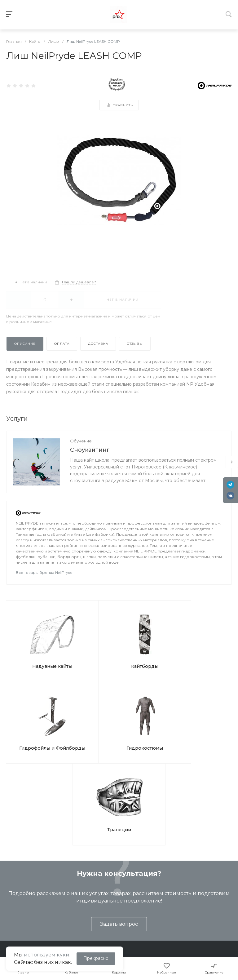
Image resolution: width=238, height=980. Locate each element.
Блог (8, 900)
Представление (21, 891)
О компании (19, 878)
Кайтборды (90, 645)
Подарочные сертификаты (100, 927)
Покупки (147, 891)
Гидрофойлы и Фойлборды (146, 648)
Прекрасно (96, 958)
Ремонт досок (86, 918)
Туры (76, 900)
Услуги (79, 878)
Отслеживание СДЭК (161, 927)
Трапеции (119, 711)
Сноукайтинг (90, 450)
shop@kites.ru (31, 849)
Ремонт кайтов (87, 909)
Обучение (81, 441)
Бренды (146, 918)
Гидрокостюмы (203, 645)
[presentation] (232, 462)
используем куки (47, 955)
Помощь (148, 878)
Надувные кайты (34, 645)
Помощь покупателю (161, 900)
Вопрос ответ (153, 909)
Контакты (14, 909)
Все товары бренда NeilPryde (44, 572)
